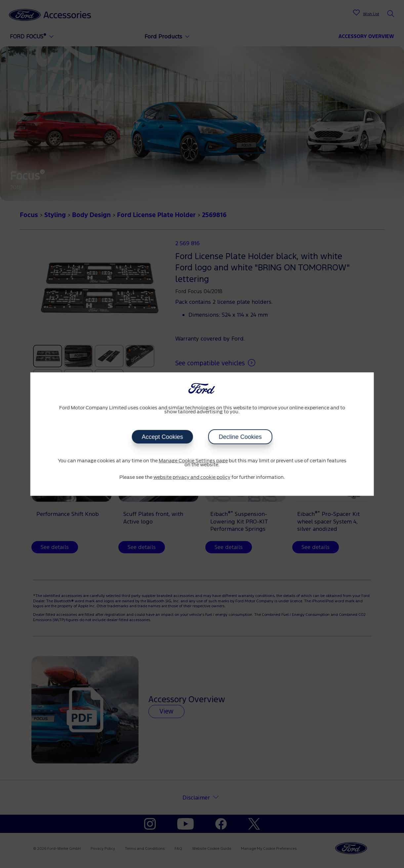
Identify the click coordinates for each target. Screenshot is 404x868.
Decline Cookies (240, 437)
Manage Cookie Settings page (193, 461)
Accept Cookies (162, 437)
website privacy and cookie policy (192, 478)
